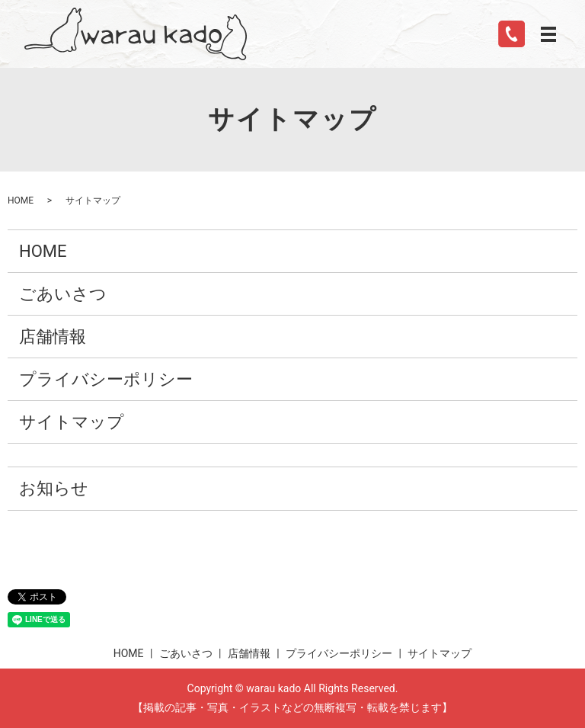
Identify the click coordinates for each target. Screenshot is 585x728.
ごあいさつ (63, 294)
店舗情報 (53, 337)
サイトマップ (72, 422)
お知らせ (54, 488)
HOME (21, 200)
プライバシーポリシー (106, 379)
